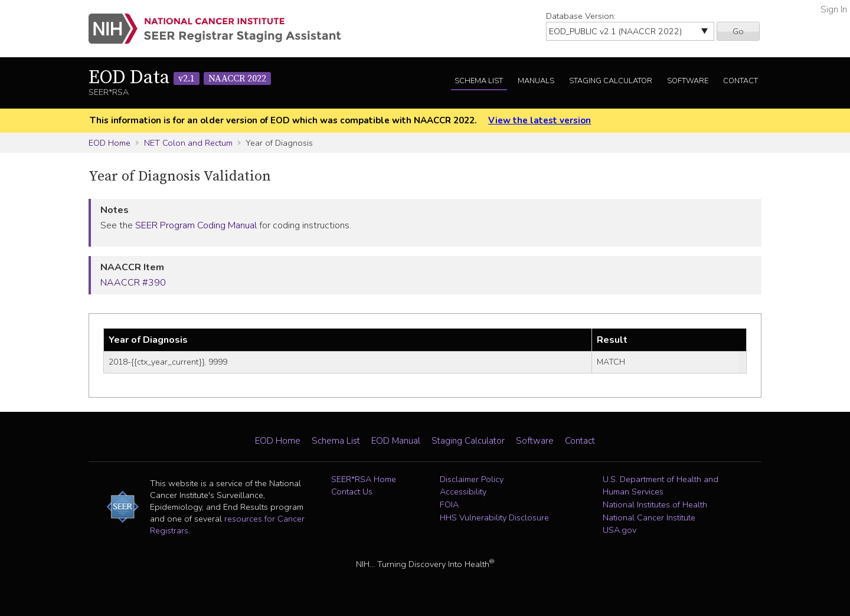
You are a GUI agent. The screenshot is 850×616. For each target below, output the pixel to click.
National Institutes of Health (655, 504)
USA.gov (619, 530)
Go (738, 31)
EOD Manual (396, 441)
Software (688, 81)
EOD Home (109, 143)
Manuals (536, 81)
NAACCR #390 (133, 283)
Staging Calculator (611, 81)
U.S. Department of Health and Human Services (661, 486)
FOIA (449, 504)
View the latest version (540, 120)
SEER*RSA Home (364, 479)
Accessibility (463, 492)
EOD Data (180, 78)
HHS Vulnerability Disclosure (494, 517)
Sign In (834, 9)
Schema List (479, 81)
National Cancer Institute (649, 517)
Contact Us (352, 492)
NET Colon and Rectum (188, 143)
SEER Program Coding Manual (196, 225)
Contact (741, 81)
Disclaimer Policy (472, 479)
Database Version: (581, 16)
